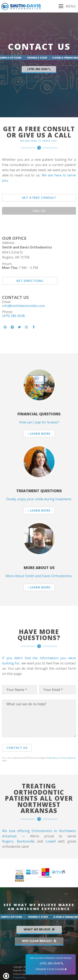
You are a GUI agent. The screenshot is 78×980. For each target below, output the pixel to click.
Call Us (39, 211)
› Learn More (39, 434)
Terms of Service (68, 758)
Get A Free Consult (39, 198)
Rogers (8, 841)
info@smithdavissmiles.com (23, 306)
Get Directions (30, 281)
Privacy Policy (52, 758)
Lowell (51, 841)
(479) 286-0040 (14, 316)
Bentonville (26, 841)
